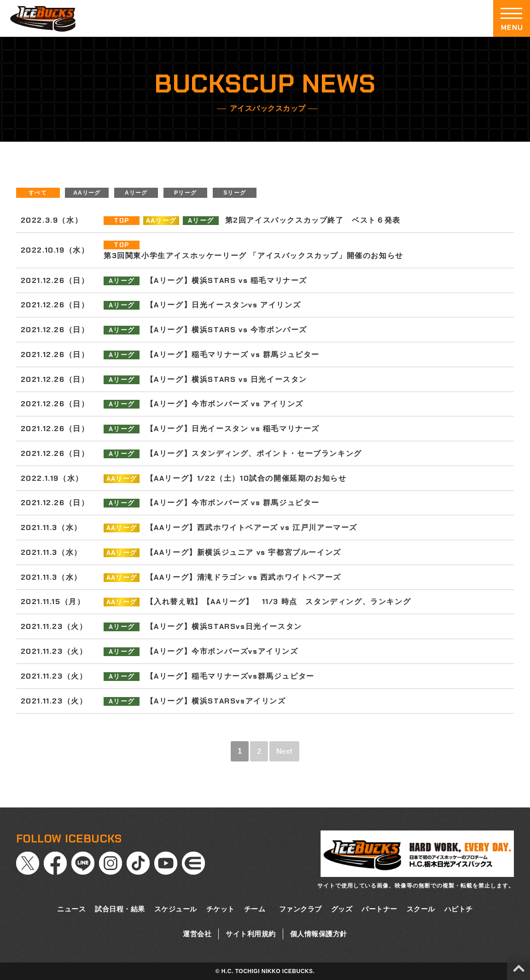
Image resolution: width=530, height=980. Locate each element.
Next (284, 751)
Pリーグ (185, 193)
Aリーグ (136, 193)
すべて (38, 193)
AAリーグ (87, 193)
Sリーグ (235, 193)
